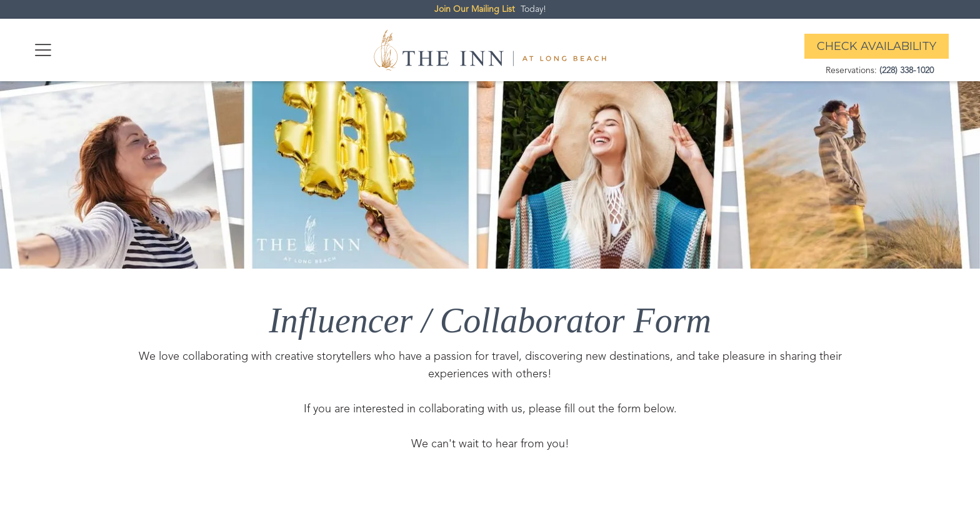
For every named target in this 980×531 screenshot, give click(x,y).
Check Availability (877, 46)
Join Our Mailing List (475, 9)
